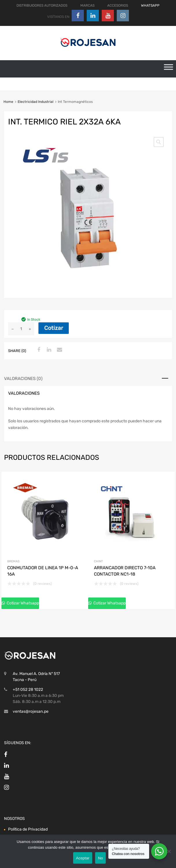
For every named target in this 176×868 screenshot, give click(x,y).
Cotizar (54, 328)
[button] (159, 142)
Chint (98, 561)
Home (8, 102)
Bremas (13, 561)
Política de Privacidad (28, 829)
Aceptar (83, 858)
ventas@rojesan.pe (31, 711)
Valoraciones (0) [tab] (23, 379)
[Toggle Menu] (168, 69)
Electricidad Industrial (36, 102)
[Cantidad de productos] (21, 329)
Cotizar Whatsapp (22, 603)
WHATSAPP (150, 5)
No (100, 858)
